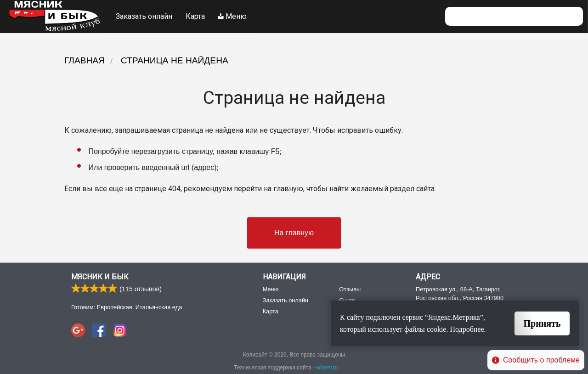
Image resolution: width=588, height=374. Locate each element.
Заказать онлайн (144, 16)
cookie (437, 329)
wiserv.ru (327, 368)
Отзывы (350, 289)
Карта (195, 16)
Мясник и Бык (100, 277)
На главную (294, 233)
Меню (233, 16)
